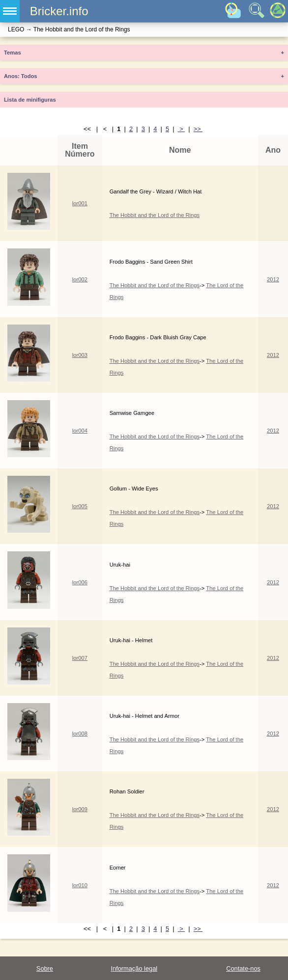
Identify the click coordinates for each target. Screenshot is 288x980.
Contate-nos (243, 968)
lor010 (80, 885)
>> (198, 129)
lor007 (80, 658)
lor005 (80, 506)
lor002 (80, 279)
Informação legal (134, 968)
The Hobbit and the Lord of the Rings (155, 215)
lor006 (80, 582)
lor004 (80, 431)
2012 (273, 279)
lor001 (80, 203)
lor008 (80, 734)
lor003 (80, 355)
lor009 (80, 809)
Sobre (45, 968)
